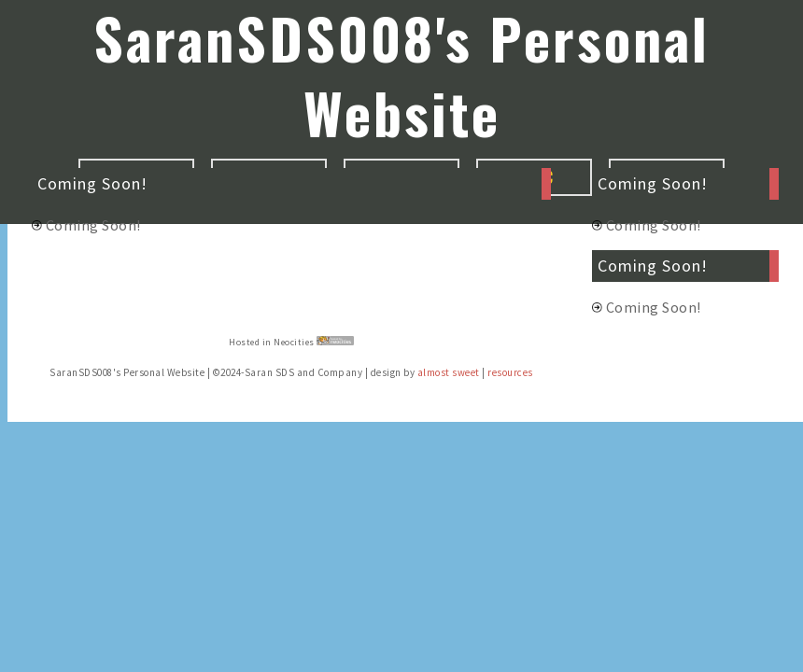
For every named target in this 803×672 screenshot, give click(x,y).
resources (510, 372)
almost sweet (449, 372)
